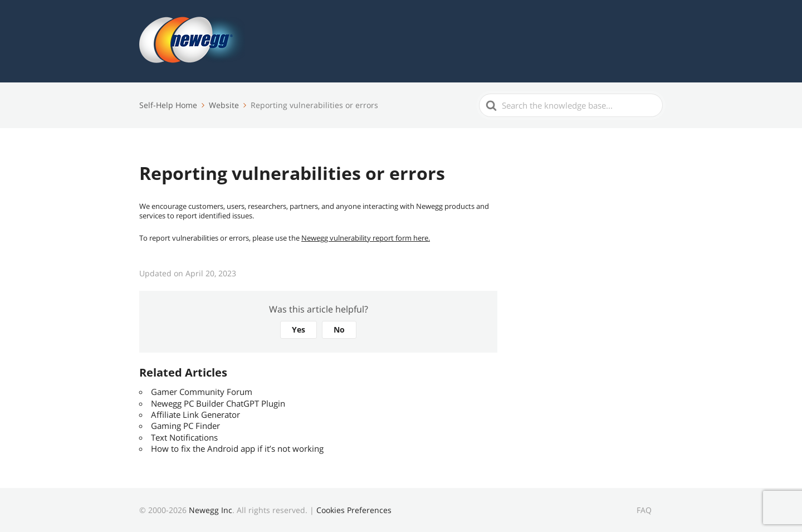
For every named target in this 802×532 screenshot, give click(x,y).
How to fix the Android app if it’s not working (237, 448)
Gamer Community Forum (202, 392)
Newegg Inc (211, 510)
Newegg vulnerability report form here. (366, 238)
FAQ (644, 510)
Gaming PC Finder (185, 426)
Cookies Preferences (354, 510)
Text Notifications (184, 437)
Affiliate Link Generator (195, 414)
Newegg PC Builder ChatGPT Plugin (218, 403)
